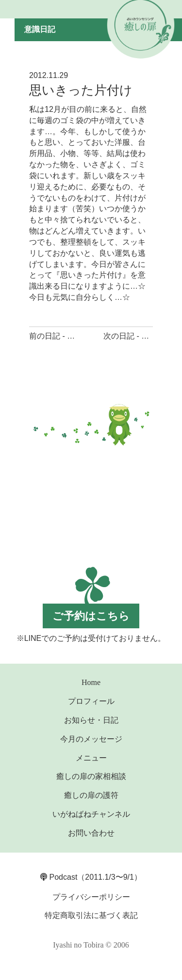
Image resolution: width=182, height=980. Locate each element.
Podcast (59, 877)
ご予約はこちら (91, 616)
